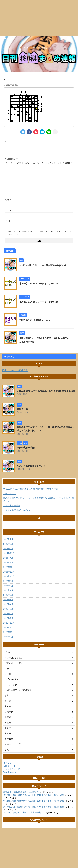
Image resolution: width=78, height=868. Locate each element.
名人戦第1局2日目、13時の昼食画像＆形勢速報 (44, 265)
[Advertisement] (39, 18)
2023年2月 (8, 616)
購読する (9, 357)
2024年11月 (9, 555)
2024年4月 (8, 560)
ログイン (7, 765)
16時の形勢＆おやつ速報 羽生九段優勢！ (23, 815)
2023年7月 (8, 593)
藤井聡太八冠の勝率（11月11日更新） (21, 794)
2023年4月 (8, 606)
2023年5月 (8, 602)
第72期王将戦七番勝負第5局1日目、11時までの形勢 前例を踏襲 (34, 797)
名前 (8, 200)
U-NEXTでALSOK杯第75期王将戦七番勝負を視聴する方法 (30, 491)
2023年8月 (8, 588)
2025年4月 (8, 551)
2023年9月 (8, 583)
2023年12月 (9, 569)
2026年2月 (8, 542)
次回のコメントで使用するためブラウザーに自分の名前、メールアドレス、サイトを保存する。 (38, 233)
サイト (8, 221)
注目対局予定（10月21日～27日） (37, 320)
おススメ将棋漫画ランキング (32, 468)
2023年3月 (8, 611)
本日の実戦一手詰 (26, 450)
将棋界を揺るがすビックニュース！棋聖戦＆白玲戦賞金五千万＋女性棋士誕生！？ (39, 502)
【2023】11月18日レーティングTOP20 (39, 302)
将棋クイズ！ (24, 411)
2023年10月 (9, 579)
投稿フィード (9, 768)
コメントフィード (12, 771)
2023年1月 (8, 620)
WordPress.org (10, 774)
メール (9, 210)
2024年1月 (8, 565)
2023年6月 (8, 597)
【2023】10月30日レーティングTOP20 (39, 284)
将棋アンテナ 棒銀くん (16, 370)
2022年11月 (9, 630)
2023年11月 (9, 574)
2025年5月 (8, 546)
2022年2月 (8, 639)
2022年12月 (9, 625)
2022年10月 (9, 634)
